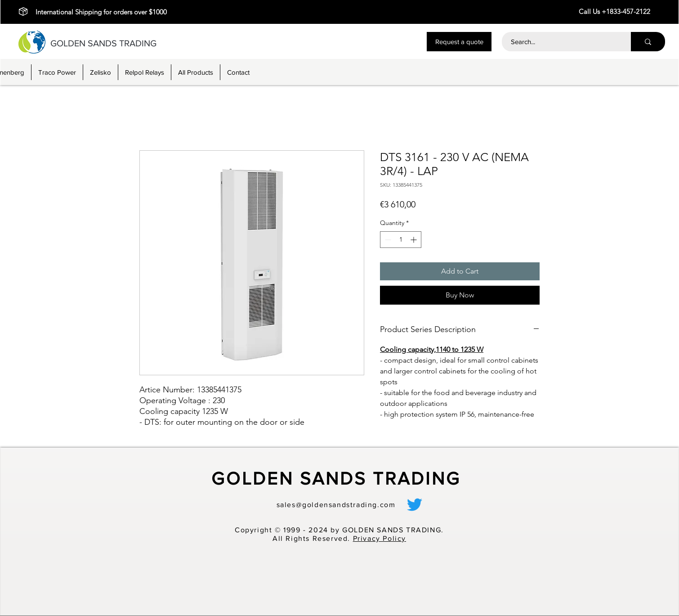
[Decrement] (387, 240)
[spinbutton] (401, 240)
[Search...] (561, 42)
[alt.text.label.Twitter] (415, 504)
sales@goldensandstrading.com (336, 505)
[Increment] (414, 240)
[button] (459, 42)
